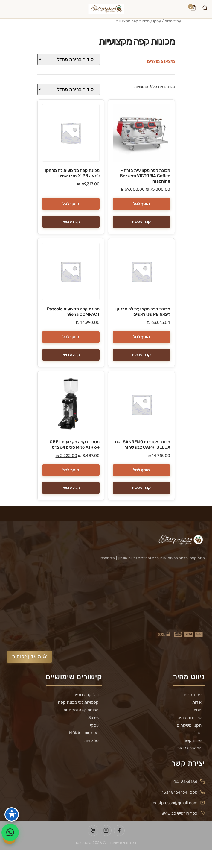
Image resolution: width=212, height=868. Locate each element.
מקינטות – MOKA (84, 733)
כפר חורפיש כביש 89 (179, 813)
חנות (197, 710)
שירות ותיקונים (189, 718)
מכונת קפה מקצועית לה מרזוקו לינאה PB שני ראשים (143, 312)
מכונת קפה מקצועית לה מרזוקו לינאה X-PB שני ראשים (72, 173)
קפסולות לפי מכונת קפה (78, 702)
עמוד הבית (173, 21)
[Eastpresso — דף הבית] (106, 9)
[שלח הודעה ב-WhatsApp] (10, 832)
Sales (93, 718)
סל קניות (91, 741)
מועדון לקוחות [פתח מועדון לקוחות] (29, 657)
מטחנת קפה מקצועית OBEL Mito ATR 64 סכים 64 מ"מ (75, 445)
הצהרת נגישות (189, 748)
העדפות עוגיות (106, 859)
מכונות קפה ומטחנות (81, 710)
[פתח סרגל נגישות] (12, 814)
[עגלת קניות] (193, 9)
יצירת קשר (193, 741)
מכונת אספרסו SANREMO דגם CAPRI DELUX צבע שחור (143, 445)
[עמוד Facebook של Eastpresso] (119, 831)
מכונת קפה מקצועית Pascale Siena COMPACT (73, 312)
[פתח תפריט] (7, 9)
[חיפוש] (205, 9)
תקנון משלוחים (189, 726)
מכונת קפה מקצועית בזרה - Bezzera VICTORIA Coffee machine (145, 176)
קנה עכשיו (141, 222)
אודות (197, 702)
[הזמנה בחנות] (69, 59)
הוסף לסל (141, 204)
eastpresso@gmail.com (175, 803)
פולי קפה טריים (86, 695)
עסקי (157, 21)
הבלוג (197, 733)
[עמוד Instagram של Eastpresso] (106, 831)
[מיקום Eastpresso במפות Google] (93, 831)
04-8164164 (185, 782)
